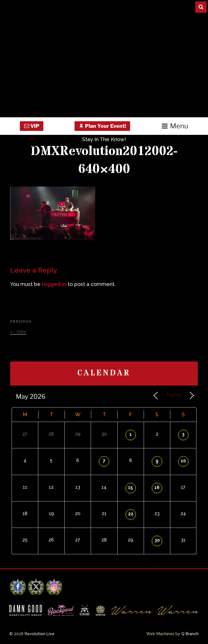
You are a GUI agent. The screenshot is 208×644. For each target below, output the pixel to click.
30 (157, 540)
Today (174, 395)
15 (130, 487)
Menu (175, 126)
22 (131, 514)
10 (183, 461)
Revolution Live (40, 634)
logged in (54, 284)
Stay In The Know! (104, 139)
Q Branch (190, 634)
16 (157, 487)
